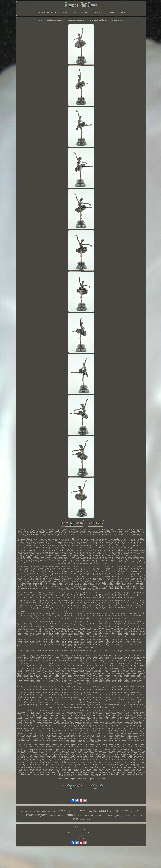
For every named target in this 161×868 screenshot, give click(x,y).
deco (63, 810)
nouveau (80, 810)
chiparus (33, 811)
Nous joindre (81, 830)
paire (123, 816)
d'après (44, 811)
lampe (102, 815)
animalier (93, 811)
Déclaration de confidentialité (81, 833)
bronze (70, 815)
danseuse (137, 815)
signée (116, 815)
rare (131, 811)
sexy (79, 815)
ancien (112, 811)
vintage (83, 820)
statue (29, 815)
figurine (103, 811)
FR (83, 839)
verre (94, 815)
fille (117, 811)
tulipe (39, 812)
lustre (60, 816)
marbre (53, 815)
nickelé (55, 811)
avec (27, 811)
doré (22, 812)
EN (79, 839)
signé (128, 816)
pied (88, 820)
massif (124, 811)
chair (110, 816)
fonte (49, 812)
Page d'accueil (81, 827)
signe (70, 811)
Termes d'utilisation (81, 836)
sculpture (41, 815)
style (75, 819)
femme (86, 815)
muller (22, 816)
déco (138, 810)
